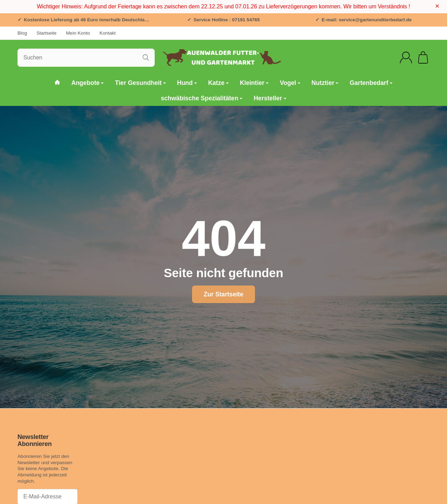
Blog (22, 33)
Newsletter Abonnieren (35, 441)
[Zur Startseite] (223, 58)
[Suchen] (86, 58)
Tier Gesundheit (140, 83)
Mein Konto (78, 33)
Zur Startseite (223, 294)
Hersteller (270, 98)
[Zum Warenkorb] (423, 57)
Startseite (46, 33)
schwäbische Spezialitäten (201, 98)
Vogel (290, 83)
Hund (187, 83)
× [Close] (437, 6)
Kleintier (254, 83)
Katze (218, 83)
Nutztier (325, 83)
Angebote (87, 83)
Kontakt (108, 33)
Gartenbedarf (371, 83)
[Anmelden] (406, 57)
